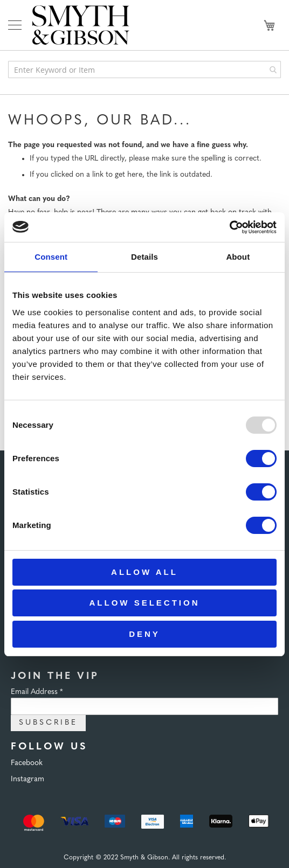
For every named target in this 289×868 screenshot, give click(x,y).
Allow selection (145, 603)
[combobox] (144, 70)
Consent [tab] (51, 257)
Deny (144, 634)
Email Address (37, 692)
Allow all (144, 572)
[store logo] (81, 25)
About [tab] (238, 257)
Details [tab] (144, 257)
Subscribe (48, 723)
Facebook (27, 763)
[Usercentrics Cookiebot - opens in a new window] (229, 227)
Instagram (27, 779)
